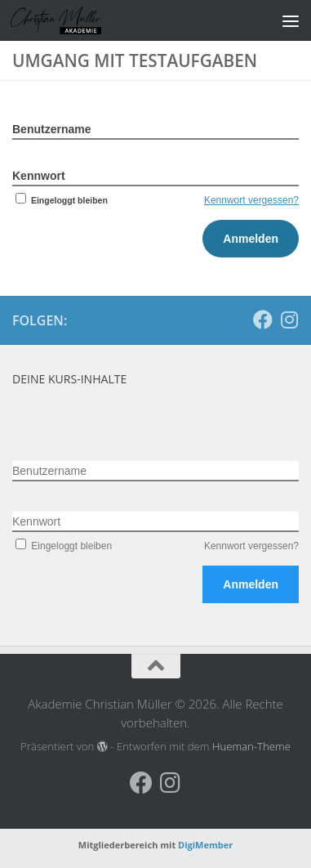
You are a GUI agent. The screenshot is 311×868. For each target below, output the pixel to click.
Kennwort (39, 176)
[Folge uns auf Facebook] (263, 320)
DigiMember (205, 845)
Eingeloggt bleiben (60, 200)
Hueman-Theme (251, 746)
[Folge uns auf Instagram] (289, 320)
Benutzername (51, 129)
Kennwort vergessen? (251, 200)
